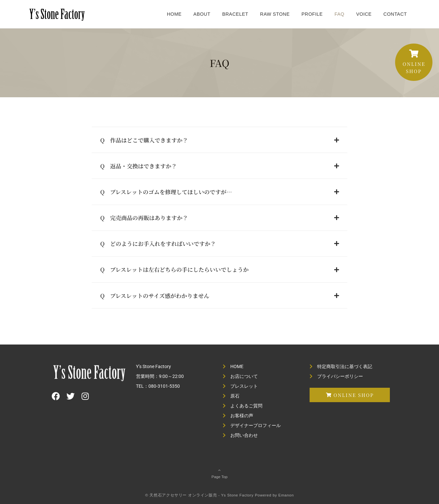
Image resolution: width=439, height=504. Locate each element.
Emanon (286, 495)
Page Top (220, 473)
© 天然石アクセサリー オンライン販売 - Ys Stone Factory (199, 495)
